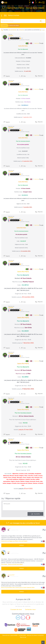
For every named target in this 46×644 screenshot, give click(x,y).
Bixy (9, 552)
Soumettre (37, 514)
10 (44, 552)
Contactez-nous (30, 609)
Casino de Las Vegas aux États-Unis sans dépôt (14, 541)
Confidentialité (22, 635)
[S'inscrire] (36, 3)
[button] (43, 541)
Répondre (40, 76)
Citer (23, 76)
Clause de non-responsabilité (10, 635)
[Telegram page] (18, 618)
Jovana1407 (11, 575)
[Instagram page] (23, 618)
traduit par (39, 43)
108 (44, 576)
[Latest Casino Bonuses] (4, 2)
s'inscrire (22, 30)
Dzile (9, 529)
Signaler (7, 76)
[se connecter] (40, 3)
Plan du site (23, 637)
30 (44, 529)
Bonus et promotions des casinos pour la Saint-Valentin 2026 (18, 588)
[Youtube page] (28, 618)
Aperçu (23, 545)
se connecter (12, 30)
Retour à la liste (10, 15)
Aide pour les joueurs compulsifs (35, 635)
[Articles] (30, 3)
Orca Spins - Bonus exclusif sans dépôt (12, 564)
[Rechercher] (41, 21)
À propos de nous (16, 609)
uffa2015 (11, 36)
